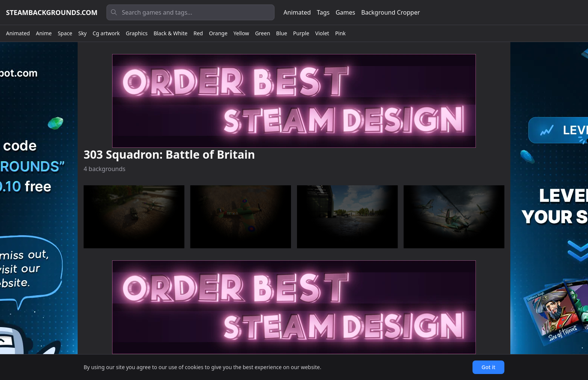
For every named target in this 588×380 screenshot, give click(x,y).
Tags (323, 12)
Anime (44, 33)
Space (65, 33)
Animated (297, 12)
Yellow (241, 33)
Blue (281, 33)
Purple (301, 33)
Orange (218, 33)
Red (198, 33)
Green (262, 33)
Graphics (137, 33)
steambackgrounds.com (52, 12)
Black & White (170, 33)
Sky (82, 33)
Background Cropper (391, 12)
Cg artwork (106, 33)
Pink (340, 33)
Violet (322, 33)
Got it (488, 367)
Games (345, 12)
